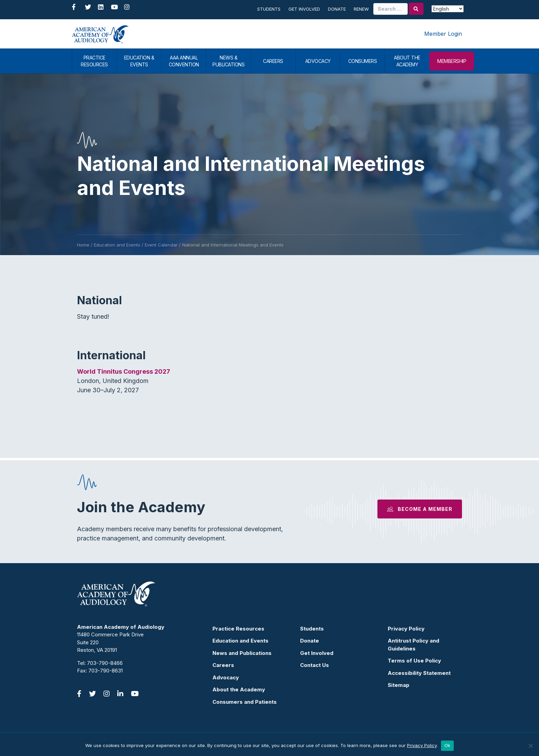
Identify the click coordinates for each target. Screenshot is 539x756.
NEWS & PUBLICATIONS (228, 61)
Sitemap (399, 685)
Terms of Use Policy (414, 661)
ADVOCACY (318, 61)
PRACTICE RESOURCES (94, 61)
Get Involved (304, 9)
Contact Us (315, 665)
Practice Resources (238, 629)
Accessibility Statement (419, 673)
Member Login (443, 34)
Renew (361, 9)
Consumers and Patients (245, 702)
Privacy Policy (406, 629)
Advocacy (226, 677)
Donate (337, 9)
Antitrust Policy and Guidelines (414, 645)
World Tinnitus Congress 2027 (124, 371)
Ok (447, 746)
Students (269, 9)
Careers (223, 665)
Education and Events (240, 641)
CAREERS (273, 61)
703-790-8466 (105, 663)
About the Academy (239, 689)
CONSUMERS (363, 61)
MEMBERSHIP (452, 61)
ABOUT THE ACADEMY (407, 61)
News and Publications (242, 653)
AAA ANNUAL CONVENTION (184, 61)
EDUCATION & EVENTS (139, 61)
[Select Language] (448, 9)
